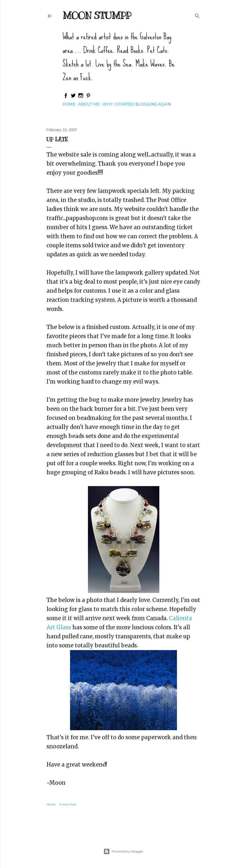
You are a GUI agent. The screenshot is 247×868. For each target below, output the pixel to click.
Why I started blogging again (137, 104)
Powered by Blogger (124, 851)
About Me (89, 104)
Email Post (68, 804)
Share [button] (51, 804)
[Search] (197, 15)
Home (69, 104)
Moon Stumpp (97, 15)
